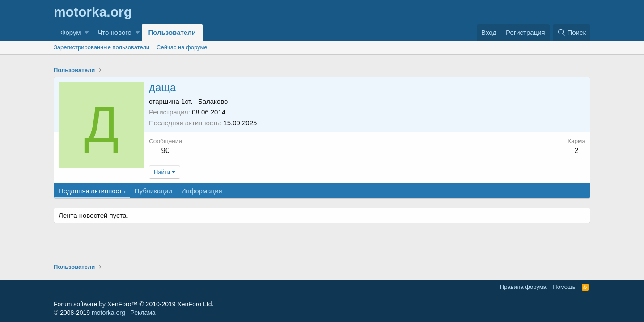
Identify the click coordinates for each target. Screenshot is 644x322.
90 (165, 150)
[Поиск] (572, 32)
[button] (87, 32)
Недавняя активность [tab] (92, 191)
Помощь (564, 287)
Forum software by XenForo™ (133, 304)
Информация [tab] (202, 191)
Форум (71, 32)
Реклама (143, 313)
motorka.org (108, 313)
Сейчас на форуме (182, 47)
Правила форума (523, 287)
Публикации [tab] (153, 191)
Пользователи (172, 32)
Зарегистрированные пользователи (102, 47)
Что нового (114, 32)
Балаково (213, 101)
